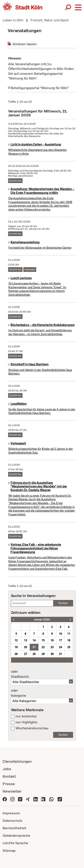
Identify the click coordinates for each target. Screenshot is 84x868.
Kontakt (9, 776)
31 (60, 654)
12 (16, 640)
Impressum (11, 813)
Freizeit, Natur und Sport (50, 20)
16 (52, 640)
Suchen (63, 603)
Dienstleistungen (17, 761)
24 (60, 647)
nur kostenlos (26, 716)
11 (69, 634)
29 (43, 654)
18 (69, 640)
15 (43, 640)
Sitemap (9, 851)
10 (60, 634)
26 (16, 654)
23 (52, 647)
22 (43, 647)
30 (52, 654)
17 (60, 640)
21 (34, 647)
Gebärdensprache (16, 836)
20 (25, 647)
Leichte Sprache (15, 843)
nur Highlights (27, 722)
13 (25, 640)
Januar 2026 (42, 619)
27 (25, 654)
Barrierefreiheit (14, 828)
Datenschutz (13, 821)
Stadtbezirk (42, 674)
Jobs (7, 769)
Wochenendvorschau (32, 728)
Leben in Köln (13, 20)
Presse (9, 784)
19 (16, 647)
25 (69, 647)
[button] (78, 7)
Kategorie (42, 693)
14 (34, 640)
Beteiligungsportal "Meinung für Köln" (40, 88)
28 (34, 654)
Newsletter (12, 791)
